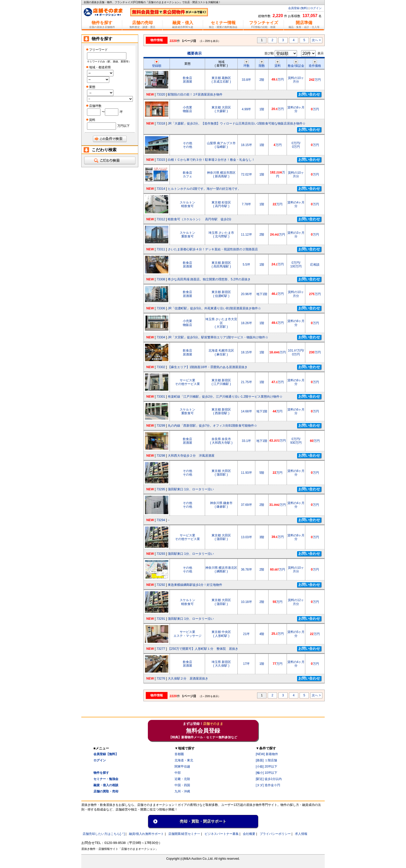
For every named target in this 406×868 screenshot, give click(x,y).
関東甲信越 (182, 767)
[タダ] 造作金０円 (268, 785)
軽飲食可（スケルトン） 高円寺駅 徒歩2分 (200, 219)
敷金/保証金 (296, 64)
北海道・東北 (184, 760)
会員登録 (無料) (298, 8)
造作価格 (315, 64)
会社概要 (249, 834)
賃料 (278, 64)
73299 (161, 426)
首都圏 (179, 754)
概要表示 (194, 53)
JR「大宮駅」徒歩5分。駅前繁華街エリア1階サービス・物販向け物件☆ (218, 337)
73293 (161, 554)
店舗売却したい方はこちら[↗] (104, 834)
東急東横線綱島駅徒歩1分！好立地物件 (195, 585)
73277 (161, 649)
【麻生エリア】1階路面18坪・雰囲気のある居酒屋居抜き (208, 367)
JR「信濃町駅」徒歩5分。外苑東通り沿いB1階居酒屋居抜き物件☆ (214, 308)
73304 (161, 337)
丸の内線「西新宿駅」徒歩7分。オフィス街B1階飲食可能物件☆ (212, 426)
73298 (161, 456)
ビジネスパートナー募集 (222, 834)
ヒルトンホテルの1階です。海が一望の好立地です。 (204, 189)
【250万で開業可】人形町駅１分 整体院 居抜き (203, 649)
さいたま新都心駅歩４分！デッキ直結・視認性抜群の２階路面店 (213, 249)
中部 (178, 773)
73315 (161, 160)
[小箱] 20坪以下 (267, 767)
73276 (161, 679)
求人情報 (301, 834)
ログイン (316, 8)
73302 (161, 367)
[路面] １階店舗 (266, 760)
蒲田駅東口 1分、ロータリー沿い (191, 489)
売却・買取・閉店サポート (203, 821)
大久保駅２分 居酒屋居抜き (188, 679)
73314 (161, 189)
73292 (161, 585)
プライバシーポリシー (275, 834)
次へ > (316, 40)
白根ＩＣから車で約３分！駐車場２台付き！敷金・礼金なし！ (211, 160)
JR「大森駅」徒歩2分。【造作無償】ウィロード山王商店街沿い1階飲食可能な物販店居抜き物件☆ (237, 123)
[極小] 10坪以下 (267, 773)
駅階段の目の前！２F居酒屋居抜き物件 (195, 94)
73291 (161, 619)
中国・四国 (182, 785)
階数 (262, 64)
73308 (161, 279)
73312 (161, 219)
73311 (161, 249)
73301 (161, 397)
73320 (161, 94)
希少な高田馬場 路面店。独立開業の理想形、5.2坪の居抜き (209, 279)
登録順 (157, 64)
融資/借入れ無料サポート (146, 834)
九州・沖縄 (182, 791)
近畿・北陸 (182, 779)
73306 (161, 308)
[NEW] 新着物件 (267, 754)
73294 (161, 520)
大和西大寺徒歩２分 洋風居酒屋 (191, 456)
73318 (161, 123)
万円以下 (124, 126)
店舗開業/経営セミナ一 (184, 834)
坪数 (247, 64)
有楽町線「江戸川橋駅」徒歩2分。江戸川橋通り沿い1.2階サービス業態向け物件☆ (225, 397)
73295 (161, 489)
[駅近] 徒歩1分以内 (269, 779)
